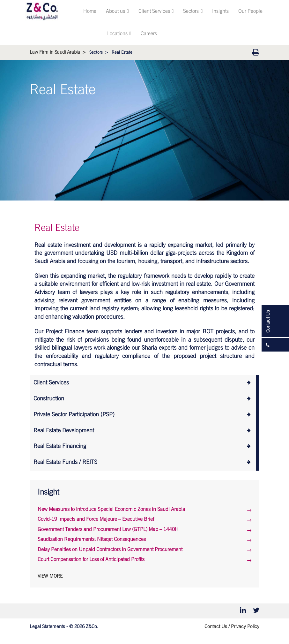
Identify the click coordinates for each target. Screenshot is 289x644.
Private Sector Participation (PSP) (74, 415)
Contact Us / (217, 627)
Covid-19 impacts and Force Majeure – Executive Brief (96, 519)
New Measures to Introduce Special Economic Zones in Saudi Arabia (111, 509)
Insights (220, 11)
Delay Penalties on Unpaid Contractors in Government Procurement (110, 549)
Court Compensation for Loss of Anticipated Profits (91, 559)
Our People (250, 11)
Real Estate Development (64, 431)
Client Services (156, 11)
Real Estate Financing (60, 446)
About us (117, 11)
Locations (119, 34)
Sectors (193, 11)
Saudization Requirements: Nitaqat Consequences (92, 539)
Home (90, 11)
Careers (149, 34)
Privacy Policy (245, 627)
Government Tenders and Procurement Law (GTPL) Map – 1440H (108, 529)
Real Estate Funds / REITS (65, 462)
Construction (49, 399)
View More (50, 576)
